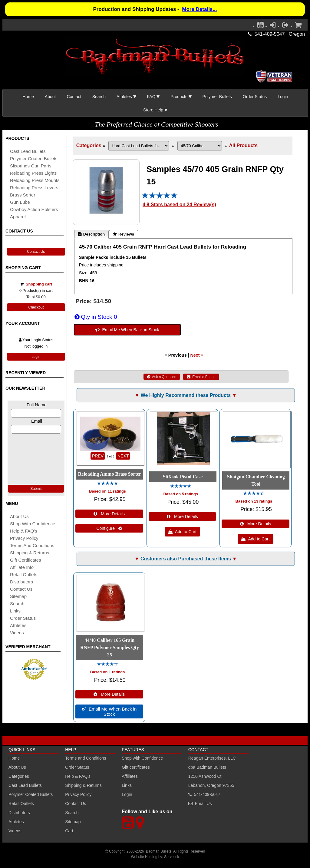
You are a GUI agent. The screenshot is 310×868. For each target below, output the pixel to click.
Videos (17, 633)
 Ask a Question (162, 377)
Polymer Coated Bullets (31, 794)
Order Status (255, 97)
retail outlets (24, 574)
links (15, 611)
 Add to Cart (182, 532)
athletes (18, 625)
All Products (243, 145)
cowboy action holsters (34, 209)
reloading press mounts (35, 180)
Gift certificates (26, 560)
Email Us (203, 804)
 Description (91, 234)
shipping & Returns (30, 553)
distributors (21, 582)
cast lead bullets (28, 151)
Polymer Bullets (217, 97)
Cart (69, 831)
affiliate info (22, 567)
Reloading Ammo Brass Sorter (110, 474)
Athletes (16, 822)
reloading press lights (33, 173)
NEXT (123, 456)
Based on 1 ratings (108, 672)
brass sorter (23, 195)
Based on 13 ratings (254, 501)
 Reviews (124, 234)
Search (99, 97)
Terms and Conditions (32, 545)
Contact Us (36, 252)
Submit (36, 489)
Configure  (109, 528)
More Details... (199, 9)
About (50, 97)
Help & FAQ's (24, 531)
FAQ (151, 97)
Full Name (37, 405)
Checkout (36, 307)
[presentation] (36, 458)
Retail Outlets (21, 804)
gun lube (20, 202)
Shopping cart (39, 284)
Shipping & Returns (83, 785)
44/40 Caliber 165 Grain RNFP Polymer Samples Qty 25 (110, 647)
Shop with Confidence (33, 524)
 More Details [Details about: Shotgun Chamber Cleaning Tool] (256, 524)
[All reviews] (160, 197)
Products (179, 97)
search (17, 604)
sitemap (18, 596)
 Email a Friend (201, 377)
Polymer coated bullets (34, 158)
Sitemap (73, 822)
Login (283, 97)
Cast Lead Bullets (25, 785)
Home (28, 97)
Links (127, 785)
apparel (18, 217)
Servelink (171, 857)
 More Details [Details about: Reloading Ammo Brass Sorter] (109, 514)
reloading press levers (34, 188)
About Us (19, 516)
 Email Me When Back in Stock (127, 330)
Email (37, 421)
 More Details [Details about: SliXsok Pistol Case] (182, 517)
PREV (98, 456)
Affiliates (130, 776)
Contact (74, 97)
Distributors (19, 813)
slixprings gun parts (31, 166)
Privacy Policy (24, 538)
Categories (89, 145)
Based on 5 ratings (181, 494)
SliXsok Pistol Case (183, 477)
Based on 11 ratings (107, 491)
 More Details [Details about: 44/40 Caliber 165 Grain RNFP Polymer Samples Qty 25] (109, 694)
